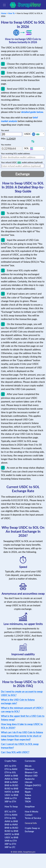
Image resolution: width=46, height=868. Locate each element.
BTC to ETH (10, 766)
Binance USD (31, 776)
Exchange (23, 174)
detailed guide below (32, 112)
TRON (28, 801)
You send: (5, 130)
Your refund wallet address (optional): (22, 162)
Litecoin (29, 782)
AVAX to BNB (11, 776)
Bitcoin (28, 766)
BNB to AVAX (11, 782)
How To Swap (11, 807)
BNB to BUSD (11, 785)
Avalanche (30, 779)
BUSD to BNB (11, 789)
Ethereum (30, 769)
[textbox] (34, 134)
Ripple (28, 792)
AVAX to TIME (11, 779)
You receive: (6, 145)
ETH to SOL (10, 772)
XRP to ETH (10, 801)
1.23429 (11, 139)
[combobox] (34, 134)
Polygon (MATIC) (33, 785)
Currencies (30, 761)
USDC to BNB (11, 795)
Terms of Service (33, 818)
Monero (29, 789)
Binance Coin (31, 772)
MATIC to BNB (12, 792)
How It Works (31, 812)
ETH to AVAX (11, 769)
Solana (28, 795)
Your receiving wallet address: (16, 153)
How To (11, 13)
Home (3, 13)
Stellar (28, 798)
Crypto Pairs (10, 761)
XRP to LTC (10, 847)
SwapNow (30, 807)
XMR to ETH (11, 798)
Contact (29, 815)
